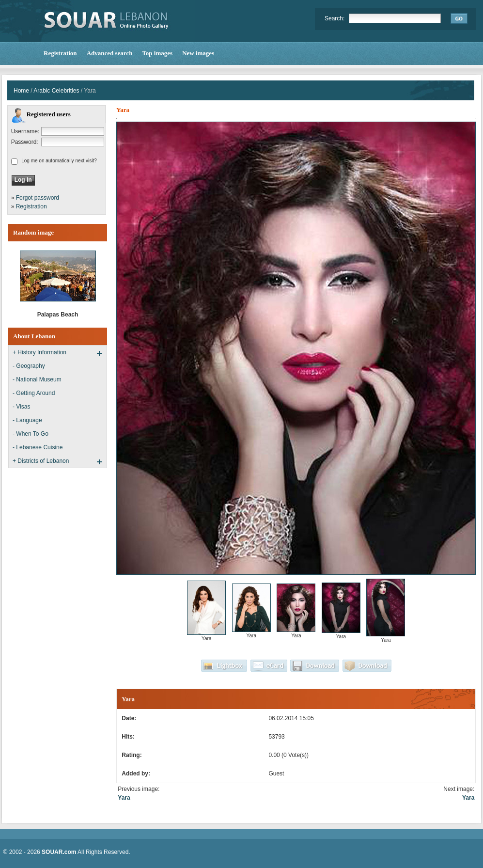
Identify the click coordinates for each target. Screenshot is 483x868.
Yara (124, 798)
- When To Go (31, 434)
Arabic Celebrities (56, 91)
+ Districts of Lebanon (41, 461)
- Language (27, 420)
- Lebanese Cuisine (38, 447)
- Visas (21, 407)
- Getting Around (34, 393)
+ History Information (39, 352)
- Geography (29, 366)
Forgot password (38, 198)
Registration (31, 206)
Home (21, 91)
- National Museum (37, 379)
